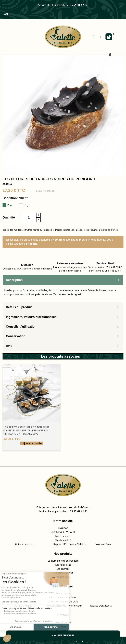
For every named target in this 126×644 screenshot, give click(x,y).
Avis (9, 346)
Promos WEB (63, 577)
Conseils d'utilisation (21, 327)
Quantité (9, 217)
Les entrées (63, 569)
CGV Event (69, 532)
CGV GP (55, 532)
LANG (7, 14)
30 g (26, 205)
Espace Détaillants (101, 606)
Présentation (63, 593)
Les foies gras (63, 565)
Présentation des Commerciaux (66, 606)
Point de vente (63, 622)
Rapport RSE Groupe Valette (74, 544)
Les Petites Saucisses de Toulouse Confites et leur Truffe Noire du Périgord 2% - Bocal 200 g (26, 430)
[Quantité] (29, 217)
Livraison (63, 528)
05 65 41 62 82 (79, 5)
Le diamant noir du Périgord (63, 561)
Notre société (63, 536)
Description (14, 280)
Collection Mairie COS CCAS (63, 601)
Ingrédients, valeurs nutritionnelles (31, 317)
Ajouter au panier (63, 636)
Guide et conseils (25, 544)
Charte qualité (63, 540)
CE (51, 597)
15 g (9, 205)
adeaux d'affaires (67, 597)
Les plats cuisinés (63, 573)
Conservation (16, 336)
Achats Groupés (23, 606)
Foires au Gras (103, 544)
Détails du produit (19, 307)
